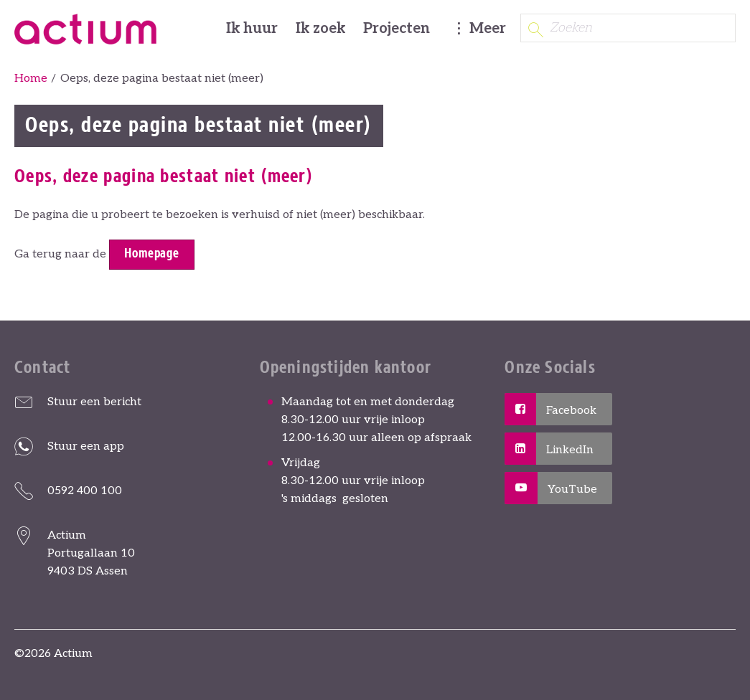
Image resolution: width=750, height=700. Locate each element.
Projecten (397, 29)
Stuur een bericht (94, 402)
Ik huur (252, 29)
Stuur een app (86, 446)
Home (31, 79)
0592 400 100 (85, 491)
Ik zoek (320, 29)
